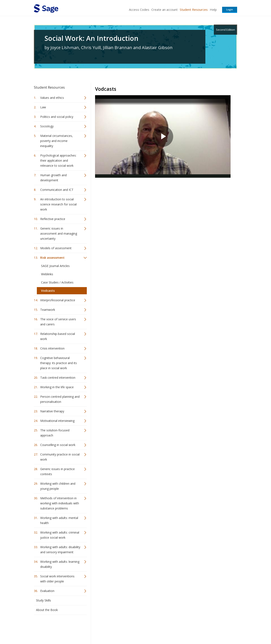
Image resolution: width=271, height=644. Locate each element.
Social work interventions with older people (57, 579)
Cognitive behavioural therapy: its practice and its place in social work (59, 363)
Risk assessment (52, 258)
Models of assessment (56, 248)
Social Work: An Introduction (91, 38)
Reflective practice (53, 219)
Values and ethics (52, 98)
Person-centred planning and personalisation (60, 399)
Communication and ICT (57, 190)
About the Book (47, 610)
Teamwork (48, 310)
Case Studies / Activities (57, 282)
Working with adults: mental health (59, 520)
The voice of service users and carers (58, 322)
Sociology (47, 126)
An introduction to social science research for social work (58, 204)
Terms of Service (160, 628)
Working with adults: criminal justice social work (60, 535)
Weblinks (47, 274)
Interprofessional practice (58, 300)
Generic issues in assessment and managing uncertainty (59, 233)
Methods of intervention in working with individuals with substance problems (60, 503)
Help (213, 10)
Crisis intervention (52, 348)
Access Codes (139, 10)
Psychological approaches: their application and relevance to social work (58, 160)
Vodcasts (48, 291)
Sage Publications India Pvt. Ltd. (95, 628)
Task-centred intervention (58, 378)
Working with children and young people (58, 486)
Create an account (165, 10)
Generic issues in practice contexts (57, 471)
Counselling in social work (58, 445)
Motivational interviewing (57, 421)
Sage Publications (58, 628)
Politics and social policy (57, 117)
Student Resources (194, 10)
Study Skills (44, 600)
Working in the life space (57, 387)
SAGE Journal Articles (55, 266)
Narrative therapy (52, 411)
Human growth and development (53, 178)
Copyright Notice (186, 628)
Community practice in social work (60, 457)
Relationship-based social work (58, 336)
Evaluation (47, 591)
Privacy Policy (209, 628)
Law (43, 107)
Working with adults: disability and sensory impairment (60, 550)
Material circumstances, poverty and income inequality (57, 141)
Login (230, 9)
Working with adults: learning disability (60, 564)
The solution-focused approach (55, 433)
